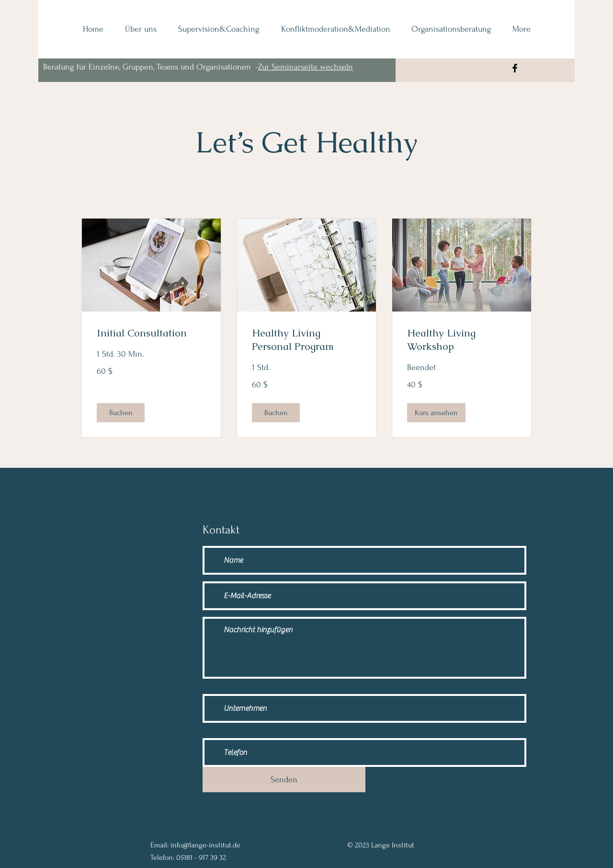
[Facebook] (515, 68)
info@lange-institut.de (205, 845)
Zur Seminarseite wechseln (306, 67)
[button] (121, 413)
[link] (151, 333)
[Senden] (284, 780)
